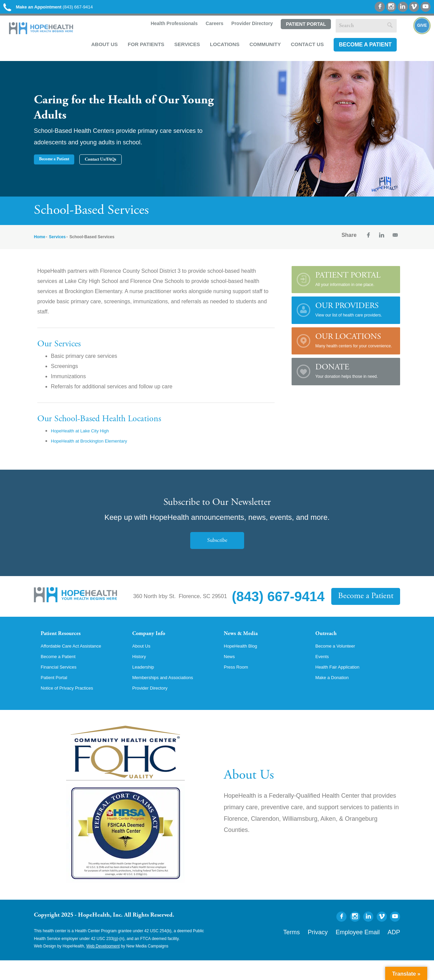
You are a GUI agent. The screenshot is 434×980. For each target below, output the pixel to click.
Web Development (103, 966)
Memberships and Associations (170, 696)
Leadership (146, 684)
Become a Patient (362, 48)
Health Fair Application (342, 684)
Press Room (239, 684)
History (141, 673)
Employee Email (369, 950)
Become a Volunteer (340, 661)
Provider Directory (248, 28)
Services (184, 48)
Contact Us (304, 48)
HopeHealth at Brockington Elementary (98, 446)
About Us (101, 48)
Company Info (154, 640)
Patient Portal (302, 28)
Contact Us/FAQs (161, 165)
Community (262, 48)
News (231, 673)
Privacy (340, 950)
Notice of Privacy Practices (73, 707)
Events (324, 673)
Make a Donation (336, 696)
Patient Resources (67, 640)
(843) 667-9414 (61, 8)
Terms (320, 950)
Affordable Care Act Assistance (78, 661)
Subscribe (217, 545)
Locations (221, 48)
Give (415, 39)
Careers (210, 28)
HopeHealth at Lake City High (87, 436)
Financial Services (63, 684)
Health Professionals (170, 28)
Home (40, 242)
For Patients (143, 48)
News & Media (246, 640)
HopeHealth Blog (244, 661)
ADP (396, 950)
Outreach (330, 640)
